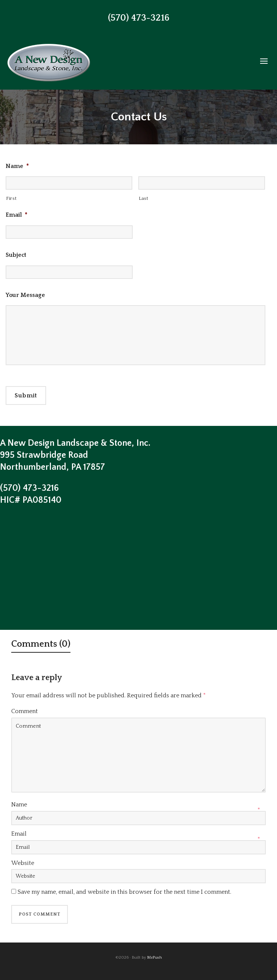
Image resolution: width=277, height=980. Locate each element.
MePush (155, 958)
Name (17, 166)
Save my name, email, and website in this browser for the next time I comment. (124, 892)
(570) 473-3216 (139, 18)
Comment (25, 711)
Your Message (25, 295)
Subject (16, 255)
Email (16, 215)
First (11, 198)
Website (23, 863)
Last (144, 198)
